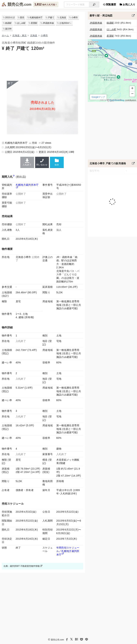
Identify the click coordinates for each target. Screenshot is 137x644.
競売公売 (15, 4)
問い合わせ (42, 162)
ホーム (5, 35)
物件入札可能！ (46, 4)
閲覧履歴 (109, 4)
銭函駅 (8, 23)
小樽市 (75, 18)
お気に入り (127, 4)
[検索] (94, 4)
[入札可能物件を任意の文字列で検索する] (77, 4)
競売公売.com (57, 640)
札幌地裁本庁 (36, 18)
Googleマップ (98, 97)
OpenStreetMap (117, 100)
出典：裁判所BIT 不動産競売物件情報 (23, 566)
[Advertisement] (42, 66)
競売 (22, 18)
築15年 (8, 29)
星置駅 (34, 23)
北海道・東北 (19, 35)
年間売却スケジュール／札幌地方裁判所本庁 (68, 551)
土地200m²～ (65, 23)
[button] (132, 89)
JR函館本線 (48, 23)
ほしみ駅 (21, 23)
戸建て (51, 18)
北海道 (63, 18)
